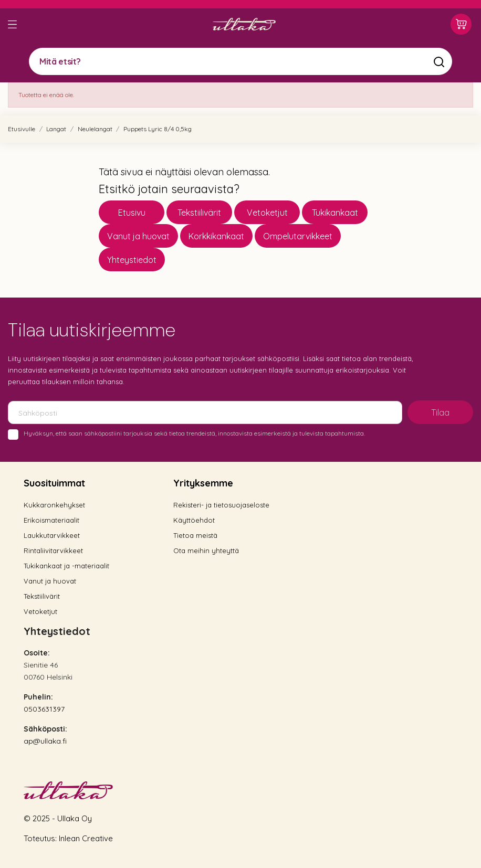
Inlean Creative (86, 838)
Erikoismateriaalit (51, 520)
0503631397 (44, 709)
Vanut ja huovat (138, 236)
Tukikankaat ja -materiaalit (66, 566)
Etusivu (132, 213)
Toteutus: (41, 838)
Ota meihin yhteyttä (206, 551)
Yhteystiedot (132, 260)
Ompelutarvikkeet (298, 236)
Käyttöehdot (194, 520)
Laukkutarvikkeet (52, 535)
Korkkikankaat (216, 236)
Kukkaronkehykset (54, 505)
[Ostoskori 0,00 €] (461, 24)
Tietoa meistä (195, 535)
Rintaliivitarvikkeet (53, 551)
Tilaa (440, 412)
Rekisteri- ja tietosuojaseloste (221, 505)
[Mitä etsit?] (240, 61)
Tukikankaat (335, 213)
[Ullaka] (244, 24)
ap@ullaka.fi (45, 741)
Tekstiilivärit (199, 213)
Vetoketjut (267, 213)
